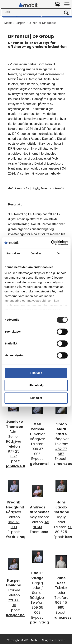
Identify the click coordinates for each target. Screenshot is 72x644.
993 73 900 (14, 524)
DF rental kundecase (43, 23)
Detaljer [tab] (36, 253)
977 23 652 (14, 454)
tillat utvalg (36, 385)
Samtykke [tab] (13, 253)
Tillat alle (36, 373)
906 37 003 (37, 451)
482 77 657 (61, 451)
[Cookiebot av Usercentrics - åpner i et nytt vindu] (51, 243)
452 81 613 (42, 524)
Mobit (8, 23)
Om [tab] (59, 253)
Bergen (20, 23)
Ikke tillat (36, 398)
